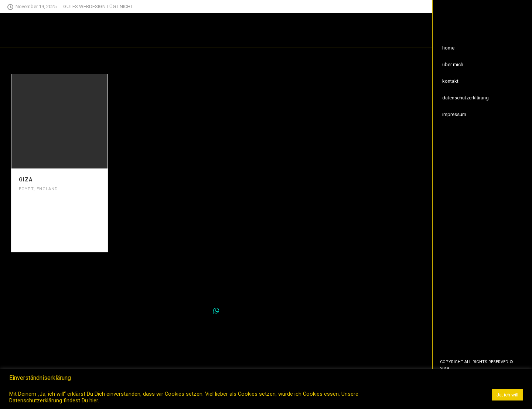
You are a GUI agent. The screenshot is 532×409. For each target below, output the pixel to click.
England (47, 189)
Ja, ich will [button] (507, 395)
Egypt (26, 189)
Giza (26, 180)
